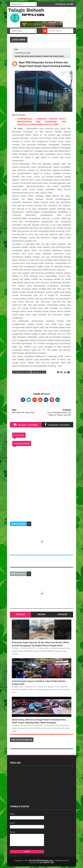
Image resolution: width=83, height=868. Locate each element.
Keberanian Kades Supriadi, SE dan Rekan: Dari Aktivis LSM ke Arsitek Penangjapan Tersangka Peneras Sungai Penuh (40, 644)
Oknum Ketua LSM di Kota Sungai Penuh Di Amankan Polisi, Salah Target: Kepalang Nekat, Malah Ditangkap (39, 721)
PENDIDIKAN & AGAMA (23, 53)
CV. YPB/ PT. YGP (47, 863)
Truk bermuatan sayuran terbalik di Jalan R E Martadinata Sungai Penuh (39, 683)
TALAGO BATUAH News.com (41, 861)
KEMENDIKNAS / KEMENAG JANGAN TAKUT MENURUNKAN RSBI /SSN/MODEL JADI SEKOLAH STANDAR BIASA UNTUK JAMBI (42, 122)
